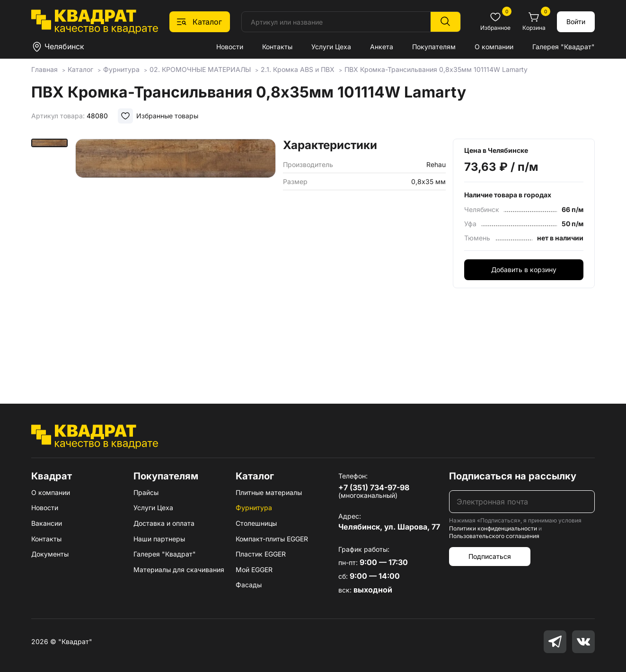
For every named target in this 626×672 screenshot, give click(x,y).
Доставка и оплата (164, 523)
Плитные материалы (269, 492)
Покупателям (434, 47)
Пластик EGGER (261, 554)
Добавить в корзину (524, 270)
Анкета (382, 47)
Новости (230, 47)
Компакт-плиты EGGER (272, 539)
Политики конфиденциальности (493, 528)
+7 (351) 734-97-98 (374, 487)
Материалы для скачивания (179, 570)
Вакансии (47, 523)
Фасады (249, 585)
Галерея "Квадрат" (564, 47)
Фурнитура (254, 508)
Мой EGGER (254, 570)
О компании (494, 47)
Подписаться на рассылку (513, 476)
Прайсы (146, 492)
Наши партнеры (159, 539)
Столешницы (256, 523)
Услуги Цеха (331, 47)
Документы (50, 554)
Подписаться (490, 556)
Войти (576, 22)
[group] (176, 257)
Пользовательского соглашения (494, 536)
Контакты (277, 47)
